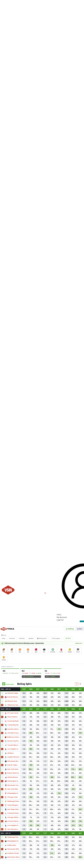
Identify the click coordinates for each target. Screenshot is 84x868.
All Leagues (56, 638)
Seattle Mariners (13, 757)
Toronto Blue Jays (14, 745)
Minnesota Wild (13, 849)
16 (2, 697)
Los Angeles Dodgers (15, 825)
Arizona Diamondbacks (16, 821)
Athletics (10, 753)
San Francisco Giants (15, 829)
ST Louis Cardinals (14, 713)
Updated (31, 638)
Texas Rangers (13, 805)
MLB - (6, 709)
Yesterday (22, 638)
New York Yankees (14, 769)
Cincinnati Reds (13, 721)
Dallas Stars (12, 845)
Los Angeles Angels (15, 749)
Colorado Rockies (14, 813)
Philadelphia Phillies (15, 793)
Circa (80, 629)
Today (3, 638)
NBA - (6, 689)
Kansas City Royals (14, 741)
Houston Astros (13, 729)
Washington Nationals (15, 781)
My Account (62, 617)
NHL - (6, 833)
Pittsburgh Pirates (14, 801)
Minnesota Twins (14, 785)
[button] (45, 593)
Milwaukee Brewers (15, 761)
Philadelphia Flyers (14, 841)
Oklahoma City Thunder (16, 705)
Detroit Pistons (13, 697)
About (4, 635)
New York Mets (13, 789)
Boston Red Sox (13, 773)
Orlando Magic (13, 693)
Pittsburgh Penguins (15, 837)
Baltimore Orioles (14, 737)
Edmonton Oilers (13, 857)
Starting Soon (42, 638)
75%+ (68, 638)
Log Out (60, 620)
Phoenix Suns (12, 701)
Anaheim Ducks (13, 853)
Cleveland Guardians (15, 733)
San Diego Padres (14, 809)
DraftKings (70, 629)
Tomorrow (12, 638)
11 (2, 705)
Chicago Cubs (12, 797)
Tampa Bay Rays (14, 725)
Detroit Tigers (12, 765)
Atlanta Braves (13, 777)
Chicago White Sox (14, 817)
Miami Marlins (12, 717)
